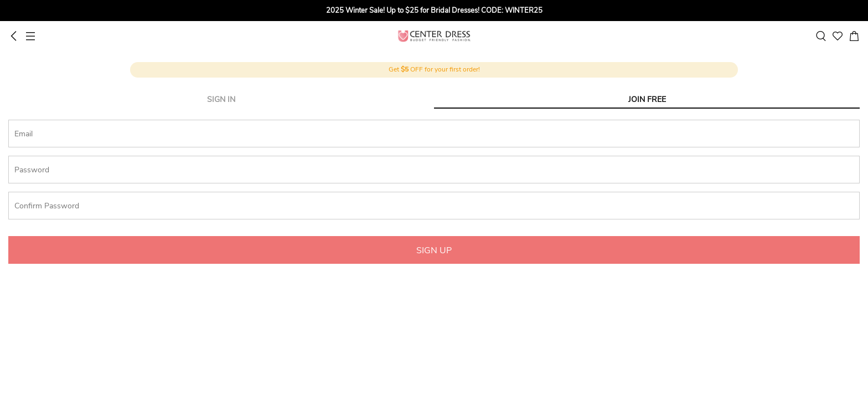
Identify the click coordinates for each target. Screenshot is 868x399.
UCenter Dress (434, 36)
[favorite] (838, 36)
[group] (434, 11)
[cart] (854, 36)
